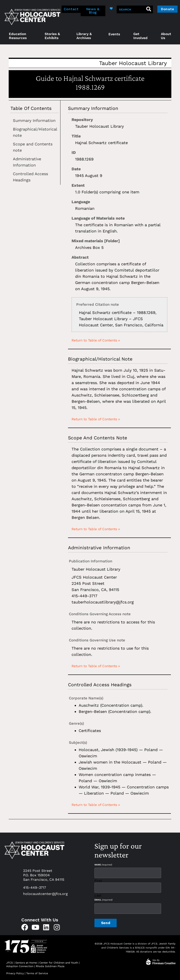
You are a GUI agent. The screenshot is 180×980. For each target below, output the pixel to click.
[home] (32, 17)
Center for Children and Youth (59, 961)
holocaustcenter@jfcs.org (45, 894)
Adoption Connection (20, 965)
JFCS (10, 961)
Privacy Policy (15, 972)
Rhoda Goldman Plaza (51, 965)
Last (98, 894)
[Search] (148, 9)
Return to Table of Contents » (96, 340)
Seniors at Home (26, 961)
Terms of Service (37, 972)
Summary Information (34, 120)
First (98, 880)
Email (103, 899)
